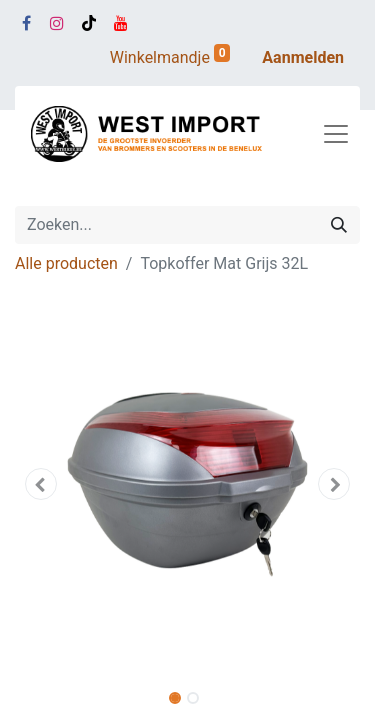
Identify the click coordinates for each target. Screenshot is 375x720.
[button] (41, 484)
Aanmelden (303, 57)
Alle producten (66, 263)
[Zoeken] (339, 225)
